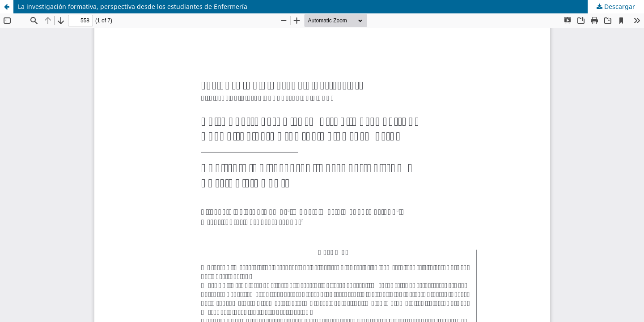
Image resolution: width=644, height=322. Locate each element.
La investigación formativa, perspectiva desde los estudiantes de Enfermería (133, 6)
